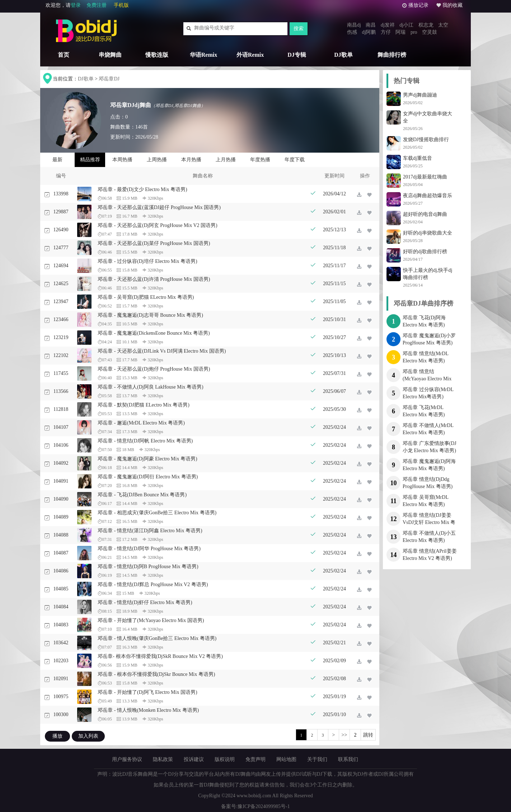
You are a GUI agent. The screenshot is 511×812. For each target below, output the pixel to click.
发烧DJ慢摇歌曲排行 (426, 140)
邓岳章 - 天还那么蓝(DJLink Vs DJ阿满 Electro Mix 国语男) (162, 351)
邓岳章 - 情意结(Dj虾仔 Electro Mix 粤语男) (145, 602)
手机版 (121, 5)
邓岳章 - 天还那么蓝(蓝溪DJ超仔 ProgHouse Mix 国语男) (159, 207)
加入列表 (88, 736)
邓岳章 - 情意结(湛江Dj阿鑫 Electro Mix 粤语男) (150, 531)
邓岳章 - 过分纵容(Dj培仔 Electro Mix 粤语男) (147, 261)
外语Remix (250, 55)
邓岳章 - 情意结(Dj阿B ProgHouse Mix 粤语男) (148, 567)
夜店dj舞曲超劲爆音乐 (428, 196)
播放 (57, 736)
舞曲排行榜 (392, 55)
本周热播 (122, 160)
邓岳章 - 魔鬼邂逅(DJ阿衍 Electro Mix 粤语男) (148, 477)
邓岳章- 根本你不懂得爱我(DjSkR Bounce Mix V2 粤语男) (160, 656)
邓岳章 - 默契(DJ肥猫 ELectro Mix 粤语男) (143, 405)
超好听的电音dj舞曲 (425, 214)
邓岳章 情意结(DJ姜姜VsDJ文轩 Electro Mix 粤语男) (429, 522)
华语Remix (203, 55)
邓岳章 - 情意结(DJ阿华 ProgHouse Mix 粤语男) (149, 549)
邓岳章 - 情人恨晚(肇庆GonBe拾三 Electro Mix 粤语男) (157, 638)
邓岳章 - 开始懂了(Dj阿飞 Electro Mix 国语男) (147, 692)
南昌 (371, 25)
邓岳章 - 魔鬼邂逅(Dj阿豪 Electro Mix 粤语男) (147, 459)
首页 (64, 55)
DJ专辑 (297, 55)
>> (344, 735)
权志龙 (426, 25)
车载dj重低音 (418, 158)
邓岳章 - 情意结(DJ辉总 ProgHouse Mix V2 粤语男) (153, 584)
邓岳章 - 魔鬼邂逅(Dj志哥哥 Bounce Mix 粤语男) (150, 315)
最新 (57, 160)
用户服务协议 (127, 759)
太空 (443, 25)
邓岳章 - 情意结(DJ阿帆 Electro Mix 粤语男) (145, 441)
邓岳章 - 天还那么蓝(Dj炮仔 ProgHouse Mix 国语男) (154, 369)
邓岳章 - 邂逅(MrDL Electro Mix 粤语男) (141, 423)
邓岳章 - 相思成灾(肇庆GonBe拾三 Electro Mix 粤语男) (157, 513)
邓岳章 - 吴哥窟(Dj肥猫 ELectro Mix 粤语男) (146, 297)
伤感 (352, 32)
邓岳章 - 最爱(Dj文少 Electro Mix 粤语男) (142, 189)
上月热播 (226, 160)
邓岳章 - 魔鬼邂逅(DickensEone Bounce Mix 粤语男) (154, 333)
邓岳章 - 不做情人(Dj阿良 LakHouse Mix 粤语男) (150, 387)
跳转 (368, 735)
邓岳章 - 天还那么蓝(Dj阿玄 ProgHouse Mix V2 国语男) (157, 225)
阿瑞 (400, 32)
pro (414, 32)
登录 (76, 5)
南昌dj (354, 25)
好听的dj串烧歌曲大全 (428, 233)
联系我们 (348, 759)
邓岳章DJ (109, 79)
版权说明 (225, 759)
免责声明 (255, 759)
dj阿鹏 (369, 32)
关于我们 (317, 759)
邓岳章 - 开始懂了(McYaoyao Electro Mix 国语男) (151, 620)
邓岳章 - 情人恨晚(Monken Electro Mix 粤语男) (148, 710)
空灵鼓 (430, 32)
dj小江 (406, 25)
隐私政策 (163, 759)
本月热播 (191, 160)
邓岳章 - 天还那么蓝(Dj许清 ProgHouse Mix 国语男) (154, 279)
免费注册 (97, 5)
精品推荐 (90, 160)
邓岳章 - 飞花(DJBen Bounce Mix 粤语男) (142, 495)
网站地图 (286, 759)
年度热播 (260, 160)
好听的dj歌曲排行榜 (425, 252)
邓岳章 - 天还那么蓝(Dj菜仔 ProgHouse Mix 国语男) (154, 243)
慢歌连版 (157, 55)
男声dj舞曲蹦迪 (420, 95)
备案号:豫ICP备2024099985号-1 (255, 806)
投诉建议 (194, 759)
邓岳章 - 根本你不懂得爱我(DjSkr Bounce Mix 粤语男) (156, 674)
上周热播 (157, 160)
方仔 (386, 32)
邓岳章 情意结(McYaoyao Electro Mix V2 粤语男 (427, 379)
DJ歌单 (343, 55)
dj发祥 (388, 25)
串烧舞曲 (110, 55)
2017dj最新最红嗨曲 (425, 177)
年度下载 (295, 160)
